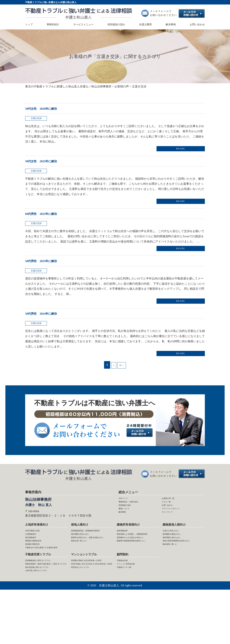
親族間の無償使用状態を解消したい (137, 586)
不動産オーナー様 (128, 614)
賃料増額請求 (125, 558)
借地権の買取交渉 (37, 578)
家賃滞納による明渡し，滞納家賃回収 (137, 565)
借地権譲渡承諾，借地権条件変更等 (91, 560)
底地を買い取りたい (84, 584)
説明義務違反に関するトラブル (45, 603)
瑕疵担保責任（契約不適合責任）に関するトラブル (44, 611)
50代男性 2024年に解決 (50, 331)
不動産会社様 (125, 603)
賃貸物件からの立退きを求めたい (137, 576)
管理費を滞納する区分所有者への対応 (91, 606)
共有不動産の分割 (37, 558)
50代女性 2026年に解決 (50, 108)
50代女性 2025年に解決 (50, 165)
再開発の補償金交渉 (38, 573)
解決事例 (171, 25)
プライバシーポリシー (176, 538)
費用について (127, 538)
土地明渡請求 (34, 563)
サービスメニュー (83, 25)
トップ (29, 25)
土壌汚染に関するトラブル (42, 624)
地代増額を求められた (85, 568)
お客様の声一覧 (172, 522)
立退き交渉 (38, 120)
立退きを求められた (176, 558)
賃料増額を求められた (177, 568)
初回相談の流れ (116, 25)
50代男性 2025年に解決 (50, 274)
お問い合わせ (197, 25)
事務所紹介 (53, 25)
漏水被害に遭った (174, 584)
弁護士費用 (145, 25)
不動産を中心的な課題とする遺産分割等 (45, 586)
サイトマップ (170, 543)
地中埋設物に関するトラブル (44, 619)
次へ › (122, 388)
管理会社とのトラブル (85, 624)
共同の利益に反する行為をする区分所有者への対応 (91, 616)
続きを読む (187, 152)
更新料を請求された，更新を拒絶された (91, 576)
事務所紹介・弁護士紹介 (134, 527)
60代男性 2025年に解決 (50, 222)
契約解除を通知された (177, 563)
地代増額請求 (34, 568)
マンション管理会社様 (131, 609)
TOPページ (126, 522)
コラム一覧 (169, 527)
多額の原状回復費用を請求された (183, 576)
